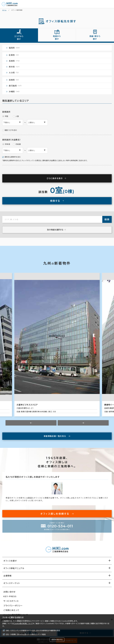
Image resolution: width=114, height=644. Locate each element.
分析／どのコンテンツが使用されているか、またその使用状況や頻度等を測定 (33, 631)
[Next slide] (83, 423)
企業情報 (7, 576)
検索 (107, 219)
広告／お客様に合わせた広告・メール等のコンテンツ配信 (26, 634)
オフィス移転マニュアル (14, 568)
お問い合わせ (10, 592)
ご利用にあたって (11, 610)
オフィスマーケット (12, 583)
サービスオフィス (11, 601)
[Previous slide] (31, 423)
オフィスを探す (10, 561)
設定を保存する (57, 640)
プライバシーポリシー (13, 606)
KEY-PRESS (10, 596)
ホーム (4, 10)
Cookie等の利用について (23, 624)
